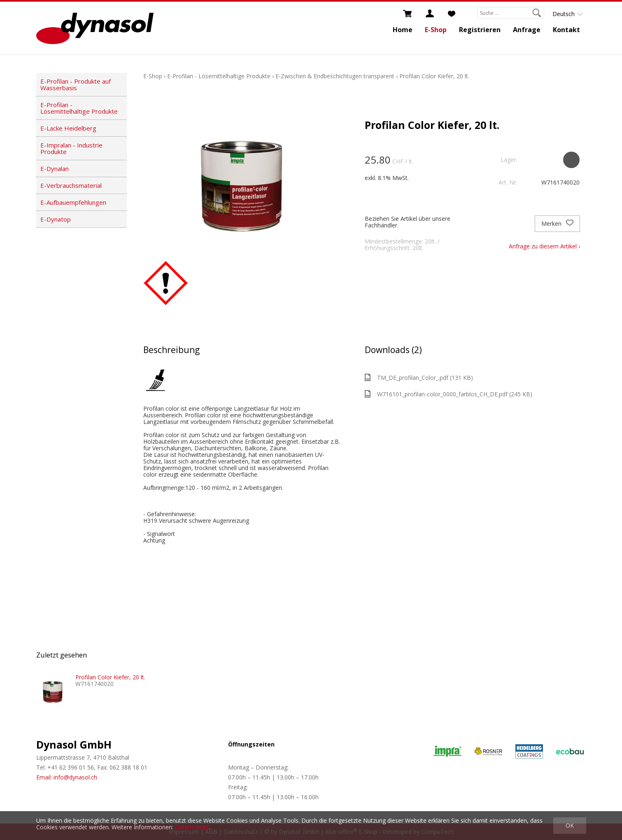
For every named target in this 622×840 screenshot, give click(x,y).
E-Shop (436, 30)
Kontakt (566, 30)
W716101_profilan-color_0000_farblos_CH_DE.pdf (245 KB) (448, 394)
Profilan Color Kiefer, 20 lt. (434, 76)
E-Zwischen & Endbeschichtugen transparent (335, 76)
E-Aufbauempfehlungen (73, 202)
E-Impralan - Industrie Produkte (71, 148)
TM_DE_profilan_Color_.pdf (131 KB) (419, 378)
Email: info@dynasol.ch (67, 777)
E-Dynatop (56, 219)
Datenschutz (192, 827)
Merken (557, 224)
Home (403, 30)
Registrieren (480, 30)
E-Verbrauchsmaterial (71, 185)
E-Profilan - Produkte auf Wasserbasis (76, 84)
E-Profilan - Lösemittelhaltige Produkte (79, 108)
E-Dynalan (55, 168)
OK (570, 825)
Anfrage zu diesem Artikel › (544, 246)
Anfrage (527, 30)
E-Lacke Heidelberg (68, 128)
